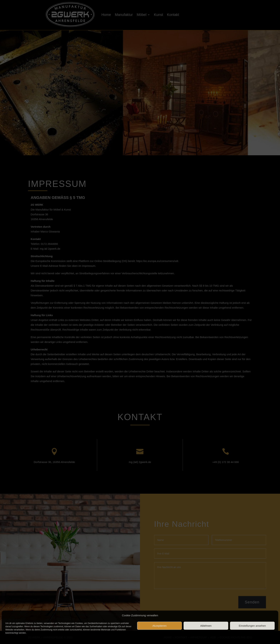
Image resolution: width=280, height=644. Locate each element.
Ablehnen (206, 626)
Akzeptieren (159, 626)
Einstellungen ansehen (252, 626)
